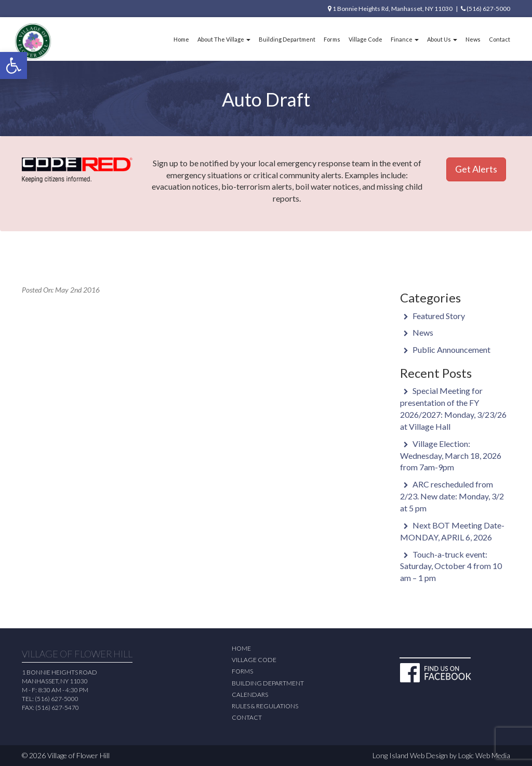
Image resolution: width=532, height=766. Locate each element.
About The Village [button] (224, 39)
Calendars (250, 695)
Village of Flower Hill (78, 755)
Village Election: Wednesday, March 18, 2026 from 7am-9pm (451, 455)
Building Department (287, 39)
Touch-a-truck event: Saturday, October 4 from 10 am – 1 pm (451, 566)
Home (181, 39)
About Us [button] (442, 39)
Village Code (365, 39)
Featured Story (439, 316)
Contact (500, 39)
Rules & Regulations (265, 706)
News (473, 39)
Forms (332, 39)
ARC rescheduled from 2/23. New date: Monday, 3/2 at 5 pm (452, 496)
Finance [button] (405, 39)
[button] (14, 65)
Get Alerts (476, 169)
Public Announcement (451, 349)
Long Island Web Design (410, 755)
